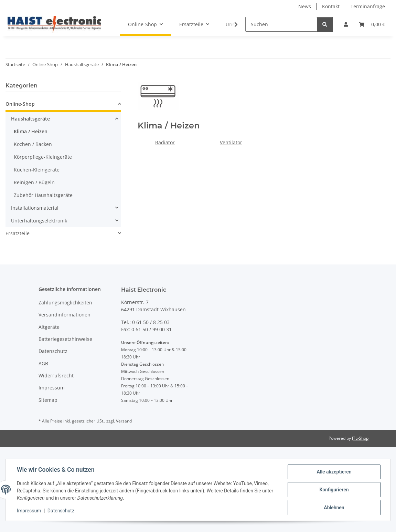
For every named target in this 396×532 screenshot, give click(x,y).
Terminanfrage (368, 6)
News (305, 6)
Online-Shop (20, 104)
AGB (43, 363)
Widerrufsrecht (56, 375)
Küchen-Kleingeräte (37, 170)
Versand (124, 421)
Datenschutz (61, 511)
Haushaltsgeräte (30, 119)
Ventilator (231, 142)
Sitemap (48, 400)
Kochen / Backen (33, 144)
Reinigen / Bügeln (34, 182)
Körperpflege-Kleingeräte (43, 157)
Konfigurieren (334, 490)
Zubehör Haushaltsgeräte (43, 195)
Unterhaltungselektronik (39, 221)
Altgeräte (49, 327)
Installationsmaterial (35, 208)
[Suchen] (281, 24)
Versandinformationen (65, 315)
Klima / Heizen (31, 131)
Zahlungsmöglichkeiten (65, 302)
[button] (346, 24)
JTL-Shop (360, 438)
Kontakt (331, 6)
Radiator (165, 142)
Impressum (29, 511)
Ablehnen (334, 508)
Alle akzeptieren (334, 472)
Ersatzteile (18, 233)
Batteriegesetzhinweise (65, 339)
